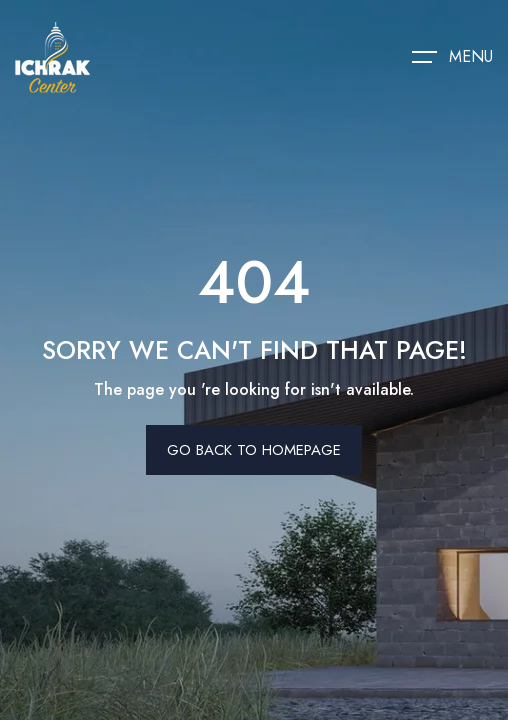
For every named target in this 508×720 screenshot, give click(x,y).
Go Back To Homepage (254, 450)
